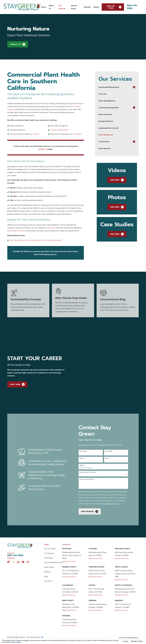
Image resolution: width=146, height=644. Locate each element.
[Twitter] (13, 534)
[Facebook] (8, 534)
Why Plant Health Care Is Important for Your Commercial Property (36, 240)
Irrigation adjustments (59, 130)
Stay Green (51, 228)
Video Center (49, 539)
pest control (34, 134)
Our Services (49, 525)
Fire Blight (77, 134)
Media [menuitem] (96, 7)
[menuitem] (115, 87)
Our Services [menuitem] (62, 7)
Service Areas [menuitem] (74, 7)
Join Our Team (114, 7)
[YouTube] (23, 534)
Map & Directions (69, 533)
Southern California (18, 231)
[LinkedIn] (18, 534)
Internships (49, 530)
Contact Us (18, 44)
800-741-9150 (132, 7)
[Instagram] (28, 534)
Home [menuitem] (43, 7)
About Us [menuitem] (51, 7)
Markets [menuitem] (87, 7)
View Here (117, 180)
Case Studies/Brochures (53, 534)
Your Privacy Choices (35, 609)
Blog (46, 548)
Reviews (47, 543)
